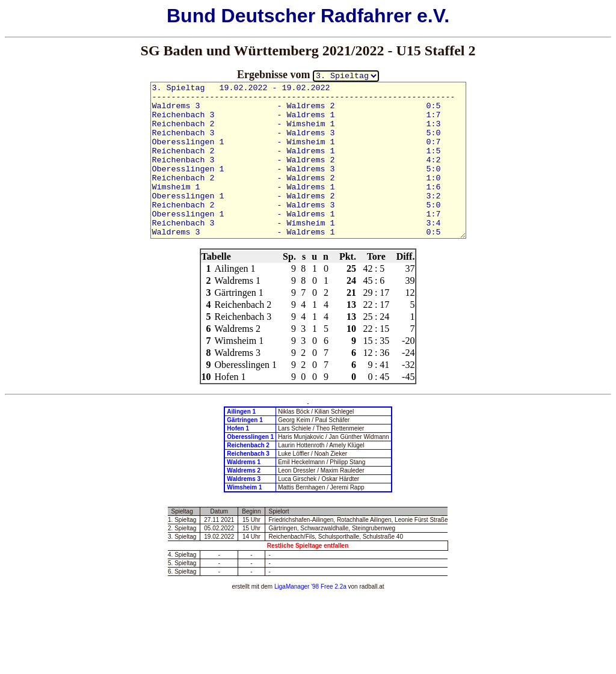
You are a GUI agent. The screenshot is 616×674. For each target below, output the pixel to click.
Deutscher (269, 16)
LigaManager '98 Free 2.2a (310, 587)
